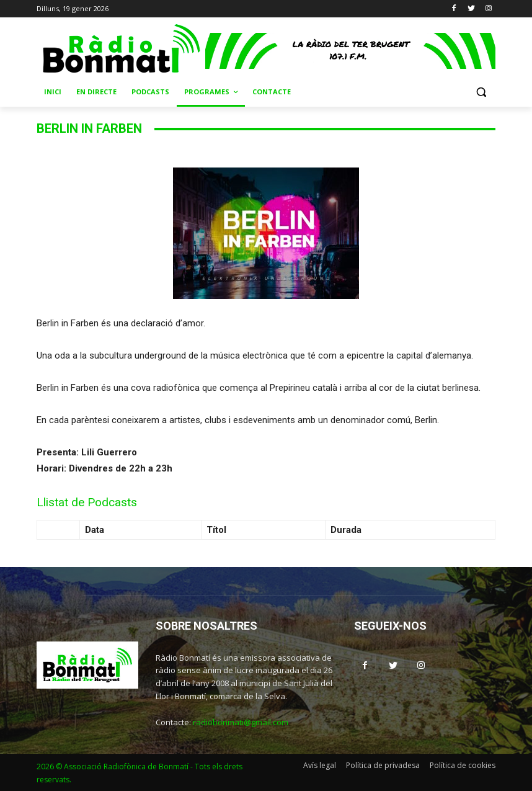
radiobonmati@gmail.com (241, 722)
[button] (481, 92)
